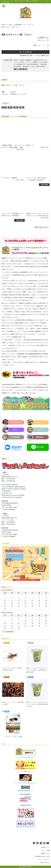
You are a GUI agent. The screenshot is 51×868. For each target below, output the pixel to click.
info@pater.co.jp (7, 493)
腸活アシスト (31, 145)
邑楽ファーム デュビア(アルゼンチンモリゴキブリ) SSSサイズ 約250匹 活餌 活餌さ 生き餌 (37, 670)
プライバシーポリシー (43, 860)
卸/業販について (45, 854)
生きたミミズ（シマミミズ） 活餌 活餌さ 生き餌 (13, 703)
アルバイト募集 (45, 851)
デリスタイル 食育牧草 (9, 178)
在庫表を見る (25, 56)
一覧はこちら (42, 227)
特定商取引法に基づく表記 (42, 857)
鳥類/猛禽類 (18, 25)
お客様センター (45, 847)
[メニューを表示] (4, 6)
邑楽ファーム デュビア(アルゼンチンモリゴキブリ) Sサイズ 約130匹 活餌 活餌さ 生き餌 (37, 704)
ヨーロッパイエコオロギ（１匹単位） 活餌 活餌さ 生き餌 (12, 669)
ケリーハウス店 (27, 25)
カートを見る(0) (36, 56)
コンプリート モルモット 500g (13, 737)
